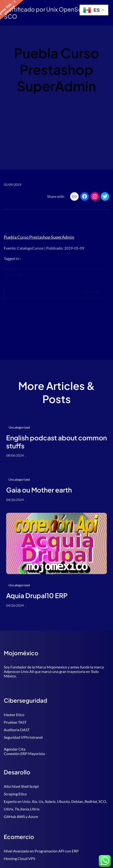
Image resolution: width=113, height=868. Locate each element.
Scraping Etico (15, 794)
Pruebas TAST (15, 722)
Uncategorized (19, 427)
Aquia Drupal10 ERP (37, 596)
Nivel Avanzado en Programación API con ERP (41, 851)
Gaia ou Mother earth (39, 490)
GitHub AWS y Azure (21, 816)
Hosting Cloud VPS (19, 858)
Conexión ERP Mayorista (24, 753)
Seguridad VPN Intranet (23, 737)
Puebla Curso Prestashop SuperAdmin (39, 237)
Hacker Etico (14, 715)
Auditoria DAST (17, 730)
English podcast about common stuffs (56, 442)
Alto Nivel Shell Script (21, 786)
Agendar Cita (15, 749)
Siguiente (91, 292)
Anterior (14, 275)
